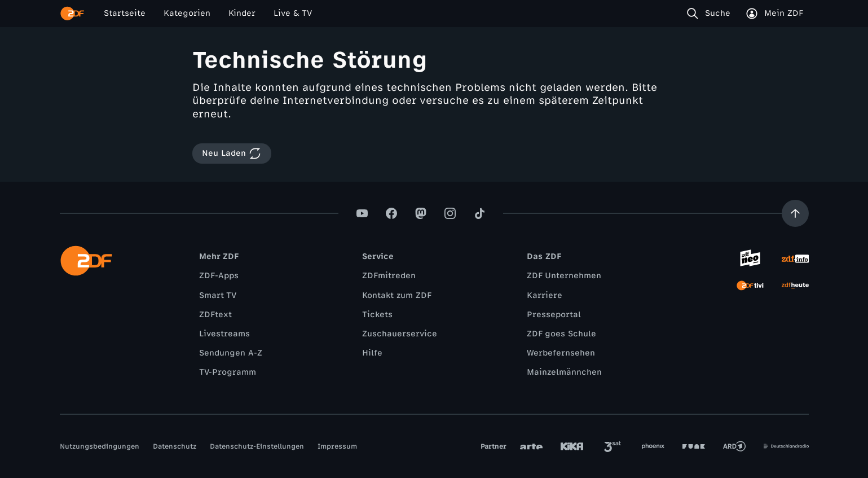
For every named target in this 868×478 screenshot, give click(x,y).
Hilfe (372, 353)
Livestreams (224, 334)
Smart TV (218, 295)
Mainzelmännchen (564, 372)
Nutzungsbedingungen (100, 446)
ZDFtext (215, 315)
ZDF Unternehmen (564, 276)
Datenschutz (175, 446)
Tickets (377, 315)
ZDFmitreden (389, 276)
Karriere (545, 295)
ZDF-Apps (219, 276)
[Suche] (711, 14)
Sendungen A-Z (231, 353)
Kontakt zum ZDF (397, 295)
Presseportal (554, 315)
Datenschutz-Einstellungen (257, 446)
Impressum (337, 446)
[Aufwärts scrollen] (795, 213)
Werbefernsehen (561, 353)
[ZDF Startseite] (72, 14)
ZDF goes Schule (561, 334)
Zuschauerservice (400, 334)
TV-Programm (228, 372)
